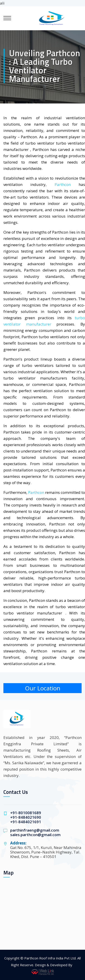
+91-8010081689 (26, 813)
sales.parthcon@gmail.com (35, 835)
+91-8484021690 (26, 817)
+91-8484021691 (26, 822)
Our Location (43, 688)
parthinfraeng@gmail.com (35, 830)
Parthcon (63, 184)
